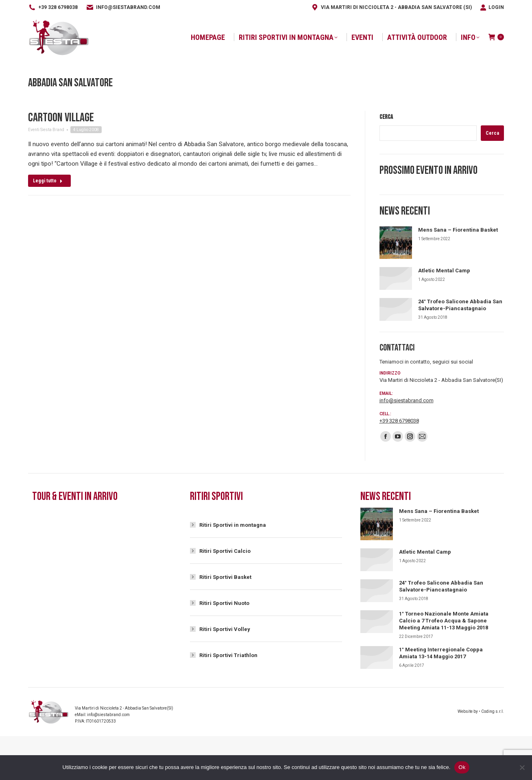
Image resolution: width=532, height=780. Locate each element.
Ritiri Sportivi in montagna (233, 525)
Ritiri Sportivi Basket (225, 577)
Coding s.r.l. (493, 711)
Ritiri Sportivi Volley (225, 629)
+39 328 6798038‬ (53, 7)
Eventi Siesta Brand (46, 130)
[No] (522, 767)
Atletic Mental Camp (444, 271)
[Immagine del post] (396, 243)
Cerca (386, 117)
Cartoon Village (61, 118)
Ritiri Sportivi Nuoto (224, 603)
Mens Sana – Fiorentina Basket (458, 230)
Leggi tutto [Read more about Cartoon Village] (48, 181)
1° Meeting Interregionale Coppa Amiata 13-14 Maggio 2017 (441, 653)
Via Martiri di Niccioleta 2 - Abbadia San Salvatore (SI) (391, 7)
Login (492, 7)
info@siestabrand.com (123, 7)
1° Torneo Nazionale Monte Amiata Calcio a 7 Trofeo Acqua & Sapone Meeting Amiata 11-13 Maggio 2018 (444, 621)
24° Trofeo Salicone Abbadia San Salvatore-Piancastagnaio (460, 305)
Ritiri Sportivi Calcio (225, 551)
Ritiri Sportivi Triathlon (228, 655)
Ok (462, 767)
